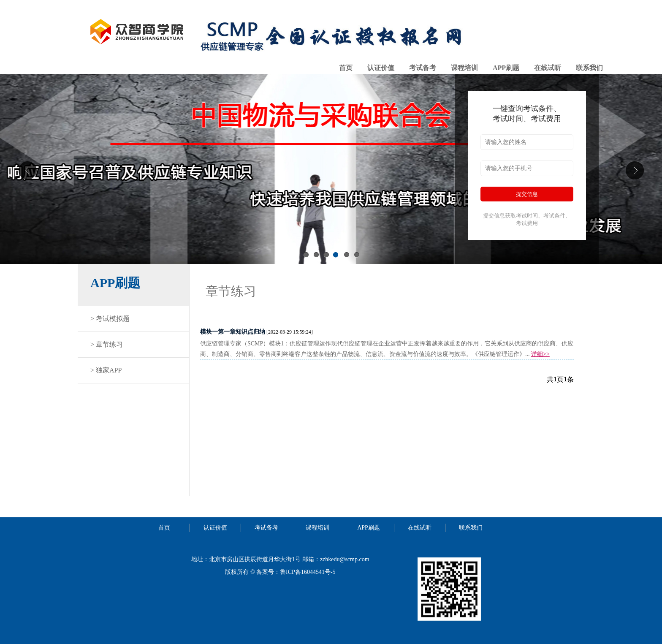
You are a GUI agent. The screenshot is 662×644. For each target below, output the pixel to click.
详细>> (540, 354)
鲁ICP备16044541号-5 (308, 572)
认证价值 (381, 68)
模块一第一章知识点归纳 (233, 332)
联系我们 (589, 68)
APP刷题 (506, 68)
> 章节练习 (107, 344)
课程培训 (464, 68)
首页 (346, 68)
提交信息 (527, 194)
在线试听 (548, 68)
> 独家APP (106, 370)
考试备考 (423, 68)
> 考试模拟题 (110, 319)
